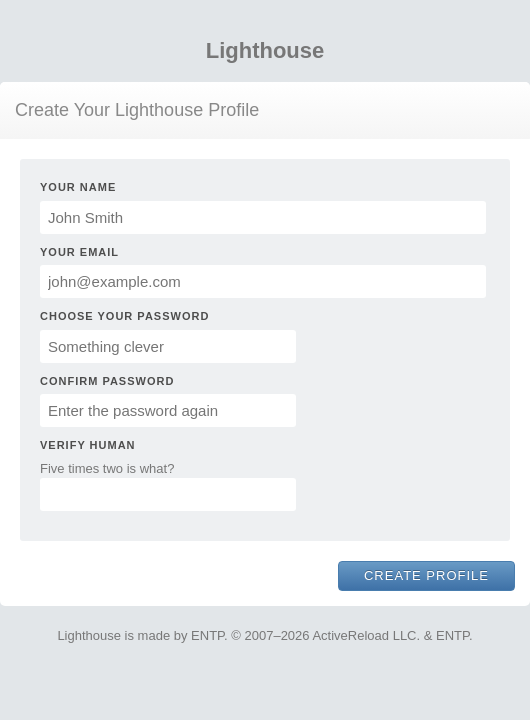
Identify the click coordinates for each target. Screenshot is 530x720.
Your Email (79, 252)
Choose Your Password (124, 316)
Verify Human (88, 445)
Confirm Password (107, 381)
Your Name (78, 187)
